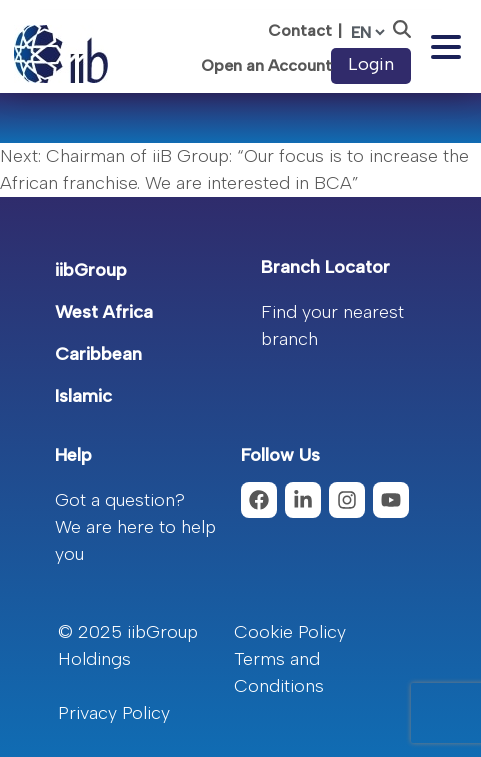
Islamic (83, 396)
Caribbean (98, 354)
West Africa (104, 312)
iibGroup (91, 270)
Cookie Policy (290, 632)
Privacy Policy (114, 713)
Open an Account (266, 66)
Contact (300, 30)
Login (371, 64)
